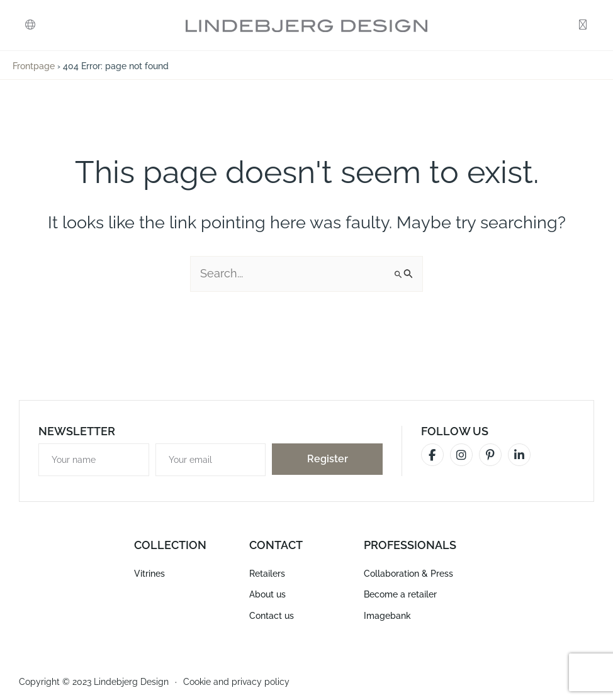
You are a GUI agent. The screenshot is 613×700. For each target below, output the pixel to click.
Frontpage (34, 66)
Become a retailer (400, 594)
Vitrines (149, 574)
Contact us (272, 614)
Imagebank (387, 614)
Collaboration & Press (408, 574)
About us (267, 594)
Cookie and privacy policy (236, 681)
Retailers (267, 574)
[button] (30, 25)
